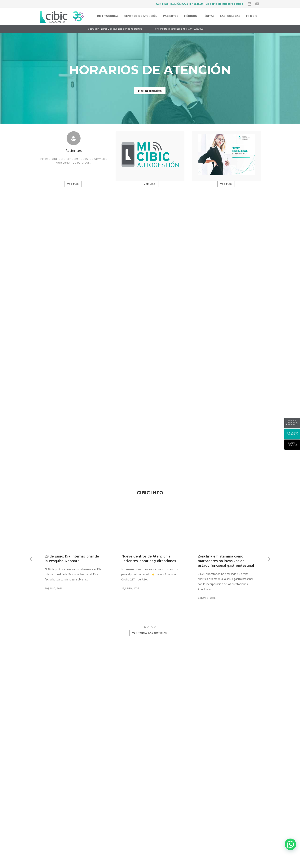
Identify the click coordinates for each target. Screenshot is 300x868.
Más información (150, 91)
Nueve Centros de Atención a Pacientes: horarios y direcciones (149, 527)
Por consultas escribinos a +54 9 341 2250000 (184, 29)
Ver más (73, 184)
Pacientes (171, 16)
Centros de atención (141, 16)
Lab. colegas (230, 16)
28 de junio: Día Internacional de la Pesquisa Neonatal (72, 527)
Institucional (108, 16)
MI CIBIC (252, 16)
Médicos (190, 16)
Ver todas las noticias (150, 602)
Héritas (209, 16)
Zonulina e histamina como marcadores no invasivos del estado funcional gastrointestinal (226, 530)
